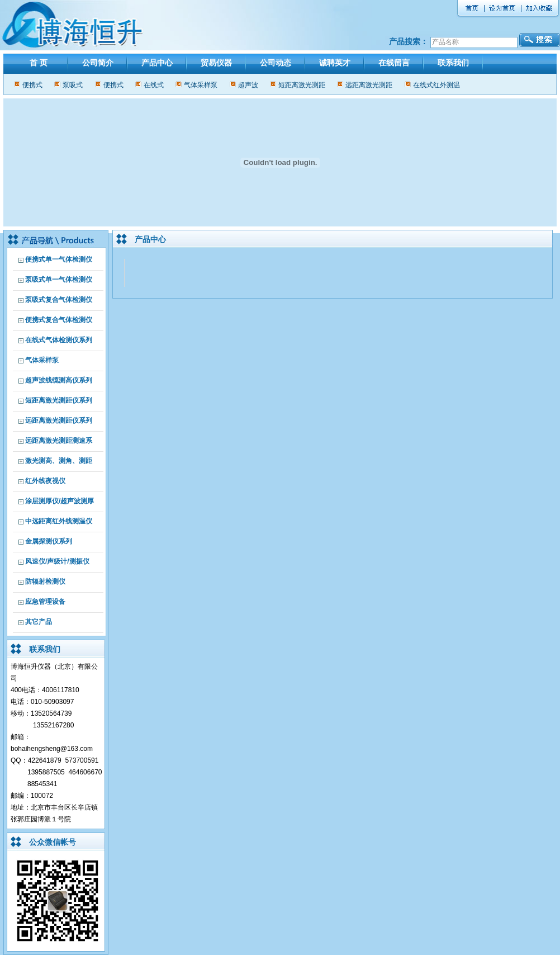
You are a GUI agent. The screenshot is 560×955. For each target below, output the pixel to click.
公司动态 (276, 63)
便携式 (32, 85)
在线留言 (394, 63)
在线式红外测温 (436, 85)
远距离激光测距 (369, 85)
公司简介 (98, 63)
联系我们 (453, 63)
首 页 (39, 63)
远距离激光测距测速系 (59, 441)
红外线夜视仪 (45, 481)
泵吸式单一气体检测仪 (59, 280)
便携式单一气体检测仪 (59, 259)
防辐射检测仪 (45, 581)
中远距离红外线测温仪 (59, 521)
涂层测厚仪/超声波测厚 (60, 501)
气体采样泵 (201, 85)
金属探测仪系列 (49, 541)
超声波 (248, 85)
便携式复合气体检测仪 (59, 320)
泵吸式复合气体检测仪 (59, 300)
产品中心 (157, 63)
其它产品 (39, 622)
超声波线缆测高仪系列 (59, 380)
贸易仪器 (216, 63)
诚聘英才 (335, 63)
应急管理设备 (45, 602)
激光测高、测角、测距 (59, 461)
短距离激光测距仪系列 (59, 400)
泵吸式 (73, 85)
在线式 (154, 85)
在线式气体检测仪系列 (59, 340)
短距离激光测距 (302, 85)
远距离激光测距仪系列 (59, 420)
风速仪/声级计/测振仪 (57, 561)
